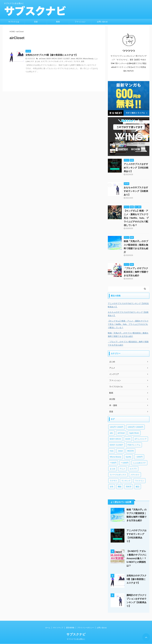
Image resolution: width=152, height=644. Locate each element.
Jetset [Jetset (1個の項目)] (120, 451)
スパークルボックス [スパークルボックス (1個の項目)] (118, 475)
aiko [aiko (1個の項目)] (111, 433)
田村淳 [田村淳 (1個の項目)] (129, 487)
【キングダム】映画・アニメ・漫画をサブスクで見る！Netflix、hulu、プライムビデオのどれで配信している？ (136, 218)
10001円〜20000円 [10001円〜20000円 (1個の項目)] (135, 427)
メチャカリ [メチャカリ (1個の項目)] (135, 475)
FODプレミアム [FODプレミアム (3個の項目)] (134, 445)
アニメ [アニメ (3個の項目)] (122, 469)
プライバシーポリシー (86, 628)
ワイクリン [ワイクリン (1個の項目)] (139, 481)
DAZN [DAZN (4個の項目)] (128, 439)
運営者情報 (70, 628)
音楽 (36, 22)
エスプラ (44, 61)
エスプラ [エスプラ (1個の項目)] (133, 469)
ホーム (48, 628)
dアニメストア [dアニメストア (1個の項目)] (141, 439)
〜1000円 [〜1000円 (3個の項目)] (125, 463)
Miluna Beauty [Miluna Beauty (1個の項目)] (115, 457)
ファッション (80, 22)
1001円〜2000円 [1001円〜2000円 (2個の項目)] (116, 427)
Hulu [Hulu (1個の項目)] (112, 451)
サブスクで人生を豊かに (76, 639)
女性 (83, 61)
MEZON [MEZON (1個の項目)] (130, 451)
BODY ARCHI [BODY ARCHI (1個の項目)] (115, 439)
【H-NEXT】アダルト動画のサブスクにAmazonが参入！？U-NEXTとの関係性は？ (136, 558)
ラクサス (77, 61)
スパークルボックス (56, 61)
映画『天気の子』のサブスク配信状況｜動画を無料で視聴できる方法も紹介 (128, 335)
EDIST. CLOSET (64, 59)
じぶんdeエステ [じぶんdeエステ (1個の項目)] (139, 463)
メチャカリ (68, 61)
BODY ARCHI (52, 59)
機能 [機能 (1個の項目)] (120, 487)
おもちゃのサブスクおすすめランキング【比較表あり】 (136, 191)
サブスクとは (14, 22)
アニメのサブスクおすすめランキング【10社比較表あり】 (136, 168)
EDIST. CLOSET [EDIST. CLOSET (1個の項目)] (116, 445)
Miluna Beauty (88, 59)
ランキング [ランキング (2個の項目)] (126, 481)
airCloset (42, 59)
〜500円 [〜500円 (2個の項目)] (113, 463)
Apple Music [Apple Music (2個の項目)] (134, 433)
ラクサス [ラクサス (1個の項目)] (113, 481)
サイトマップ (58, 628)
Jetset (73, 59)
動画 (58, 22)
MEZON (79, 59)
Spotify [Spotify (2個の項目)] (128, 457)
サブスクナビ (76, 634)
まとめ (37, 61)
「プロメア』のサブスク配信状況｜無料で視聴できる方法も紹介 (136, 272)
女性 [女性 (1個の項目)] (112, 487)
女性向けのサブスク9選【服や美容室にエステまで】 (52, 55)
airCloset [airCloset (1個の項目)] (121, 433)
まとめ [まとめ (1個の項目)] (112, 469)
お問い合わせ (102, 22)
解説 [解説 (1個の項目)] (138, 487)
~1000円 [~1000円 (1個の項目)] (139, 457)
